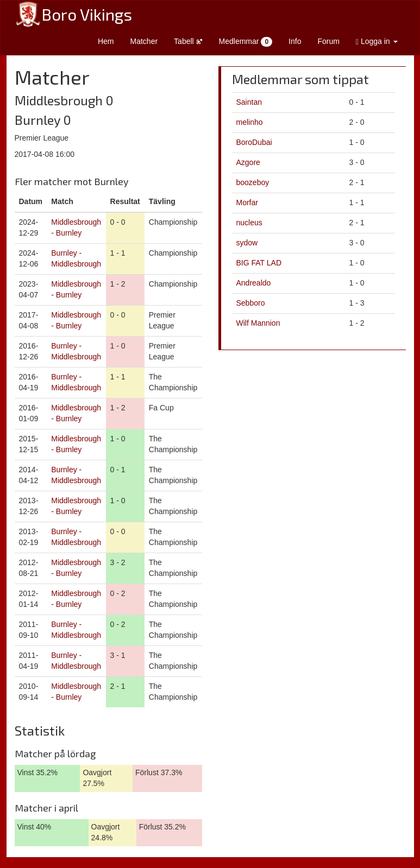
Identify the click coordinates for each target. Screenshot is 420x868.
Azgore (248, 162)
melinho (250, 122)
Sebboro (251, 303)
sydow (247, 243)
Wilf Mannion (258, 323)
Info (295, 41)
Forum (328, 41)
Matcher (144, 41)
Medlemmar (246, 42)
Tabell (188, 41)
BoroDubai (254, 142)
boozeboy (253, 182)
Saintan (249, 102)
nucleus (249, 223)
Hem (106, 41)
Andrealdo (254, 283)
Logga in (377, 42)
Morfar (247, 202)
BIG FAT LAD (259, 263)
